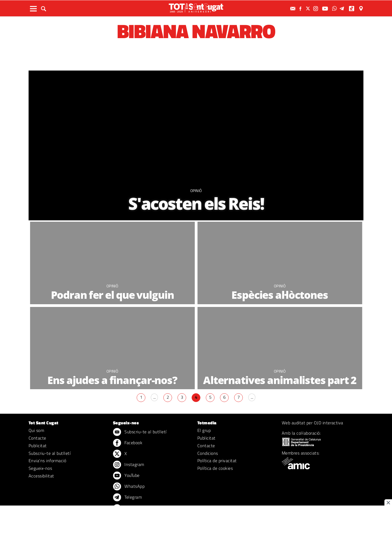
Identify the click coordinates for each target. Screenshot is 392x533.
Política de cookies (215, 468)
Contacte (37, 438)
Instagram (129, 465)
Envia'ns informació (47, 461)
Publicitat (38, 446)
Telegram (127, 498)
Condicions (208, 453)
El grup (204, 430)
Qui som (36, 430)
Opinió (196, 191)
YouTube (126, 476)
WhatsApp (129, 487)
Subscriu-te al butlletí (50, 453)
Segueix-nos (40, 468)
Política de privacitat (217, 461)
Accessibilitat (41, 476)
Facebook (128, 443)
